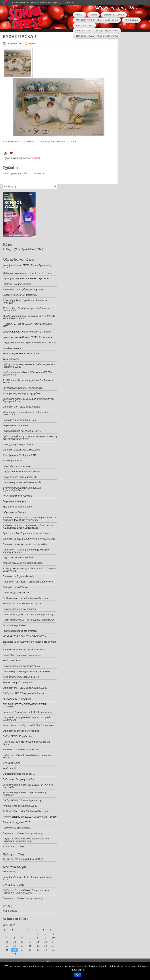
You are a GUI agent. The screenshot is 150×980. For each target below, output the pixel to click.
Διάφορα (32, 44)
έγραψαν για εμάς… (13, 348)
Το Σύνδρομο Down (13, 461)
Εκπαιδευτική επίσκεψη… (16, 625)
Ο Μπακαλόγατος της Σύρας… (19, 774)
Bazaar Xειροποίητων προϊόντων (20, 295)
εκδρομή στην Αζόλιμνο (15, 512)
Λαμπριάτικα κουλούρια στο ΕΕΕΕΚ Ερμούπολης (29, 725)
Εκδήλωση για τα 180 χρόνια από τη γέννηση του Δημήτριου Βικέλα (29, 400)
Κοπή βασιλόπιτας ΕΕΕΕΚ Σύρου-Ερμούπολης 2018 (27, 266)
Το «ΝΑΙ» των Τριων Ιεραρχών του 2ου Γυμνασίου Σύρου (29, 381)
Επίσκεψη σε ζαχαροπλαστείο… (20, 576)
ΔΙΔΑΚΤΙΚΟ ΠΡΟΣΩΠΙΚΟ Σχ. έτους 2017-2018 (97, 36)
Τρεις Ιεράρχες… (12, 359)
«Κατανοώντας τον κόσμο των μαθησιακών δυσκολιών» (25, 413)
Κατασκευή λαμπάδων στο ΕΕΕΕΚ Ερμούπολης (28, 712)
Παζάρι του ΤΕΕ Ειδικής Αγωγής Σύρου (23, 693)
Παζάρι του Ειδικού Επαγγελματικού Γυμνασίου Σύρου (27, 756)
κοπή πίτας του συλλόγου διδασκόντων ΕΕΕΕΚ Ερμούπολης (27, 373)
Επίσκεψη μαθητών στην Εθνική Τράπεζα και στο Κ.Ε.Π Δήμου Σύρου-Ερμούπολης (29, 527)
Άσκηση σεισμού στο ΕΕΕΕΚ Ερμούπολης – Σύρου (30, 817)
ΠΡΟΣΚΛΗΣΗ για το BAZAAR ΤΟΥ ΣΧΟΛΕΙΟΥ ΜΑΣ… (27, 325)
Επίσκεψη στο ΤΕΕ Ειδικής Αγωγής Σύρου (25, 688)
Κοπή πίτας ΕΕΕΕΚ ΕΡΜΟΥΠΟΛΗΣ (22, 354)
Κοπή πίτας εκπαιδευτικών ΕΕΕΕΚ (21, 677)
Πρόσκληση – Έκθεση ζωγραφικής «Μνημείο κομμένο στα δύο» (26, 551)
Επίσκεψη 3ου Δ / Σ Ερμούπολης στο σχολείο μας (29, 539)
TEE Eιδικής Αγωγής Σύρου (17, 507)
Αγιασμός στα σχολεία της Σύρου (20, 806)
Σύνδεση (69, 2)
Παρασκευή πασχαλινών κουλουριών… (23, 482)
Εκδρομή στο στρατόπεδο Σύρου (20, 420)
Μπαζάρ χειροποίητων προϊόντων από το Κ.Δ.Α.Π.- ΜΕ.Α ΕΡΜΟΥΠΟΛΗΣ (30, 317)
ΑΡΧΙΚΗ (79, 15)
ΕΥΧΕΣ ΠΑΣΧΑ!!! (12, 763)
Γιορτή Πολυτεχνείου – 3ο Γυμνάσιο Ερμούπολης (28, 620)
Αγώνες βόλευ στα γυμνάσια (17, 496)
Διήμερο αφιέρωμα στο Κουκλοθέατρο (23, 563)
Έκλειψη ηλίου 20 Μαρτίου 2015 (20, 455)
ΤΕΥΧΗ (94, 15)
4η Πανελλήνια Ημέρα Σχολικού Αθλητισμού (26, 811)
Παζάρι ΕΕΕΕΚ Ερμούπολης (18, 736)
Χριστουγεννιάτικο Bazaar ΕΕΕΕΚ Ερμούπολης (28, 337)
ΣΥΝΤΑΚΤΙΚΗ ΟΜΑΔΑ (114, 15)
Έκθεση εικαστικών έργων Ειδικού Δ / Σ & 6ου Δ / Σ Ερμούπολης (29, 570)
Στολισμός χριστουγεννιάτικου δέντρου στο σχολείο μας (29, 643)
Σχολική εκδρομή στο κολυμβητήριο (21, 666)
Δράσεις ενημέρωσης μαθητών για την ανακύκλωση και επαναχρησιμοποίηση (30, 438)
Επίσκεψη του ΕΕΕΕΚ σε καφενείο (21, 750)
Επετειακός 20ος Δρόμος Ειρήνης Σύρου (24, 289)
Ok (78, 975)
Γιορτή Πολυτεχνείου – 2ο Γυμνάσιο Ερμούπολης (28, 614)
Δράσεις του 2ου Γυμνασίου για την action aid (27, 533)
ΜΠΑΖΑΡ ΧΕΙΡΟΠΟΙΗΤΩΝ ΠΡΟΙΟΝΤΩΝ (24, 636)
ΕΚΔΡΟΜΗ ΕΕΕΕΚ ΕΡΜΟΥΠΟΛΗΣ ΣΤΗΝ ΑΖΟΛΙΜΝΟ (25, 705)
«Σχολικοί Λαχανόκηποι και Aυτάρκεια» (23, 388)
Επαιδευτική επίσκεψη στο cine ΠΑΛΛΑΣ (24, 650)
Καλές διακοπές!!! (12, 661)
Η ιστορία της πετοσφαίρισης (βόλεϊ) (22, 393)
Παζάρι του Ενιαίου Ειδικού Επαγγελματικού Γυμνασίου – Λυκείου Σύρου (26, 840)
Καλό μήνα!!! (9, 768)
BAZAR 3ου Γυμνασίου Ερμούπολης (22, 655)
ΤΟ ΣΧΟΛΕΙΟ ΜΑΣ (84, 25)
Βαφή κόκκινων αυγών (14, 501)
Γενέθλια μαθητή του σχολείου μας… (22, 431)
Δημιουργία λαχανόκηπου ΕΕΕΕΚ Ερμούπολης (27, 279)
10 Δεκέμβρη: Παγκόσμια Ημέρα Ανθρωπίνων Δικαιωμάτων (27, 309)
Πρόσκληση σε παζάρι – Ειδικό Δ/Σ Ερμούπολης (28, 582)
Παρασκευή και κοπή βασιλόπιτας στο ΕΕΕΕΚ (27, 671)
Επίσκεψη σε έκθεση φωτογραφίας (21, 731)
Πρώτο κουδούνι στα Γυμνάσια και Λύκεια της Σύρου (26, 743)
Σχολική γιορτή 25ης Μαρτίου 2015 (21, 477)
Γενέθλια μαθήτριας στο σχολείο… (21, 631)
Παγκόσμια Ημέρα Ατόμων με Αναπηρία (24, 833)
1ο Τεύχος (8, 249)
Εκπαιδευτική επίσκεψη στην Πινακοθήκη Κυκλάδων (24, 794)
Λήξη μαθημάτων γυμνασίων (18, 557)
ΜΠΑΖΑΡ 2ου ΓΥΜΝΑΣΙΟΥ (17, 699)
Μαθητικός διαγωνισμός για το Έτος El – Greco (27, 273)
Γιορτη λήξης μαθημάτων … (17, 593)
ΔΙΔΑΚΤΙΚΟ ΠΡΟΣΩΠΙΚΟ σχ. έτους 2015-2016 (97, 20)
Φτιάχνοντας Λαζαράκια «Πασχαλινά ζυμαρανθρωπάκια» (22, 489)
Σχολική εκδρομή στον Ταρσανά (19, 609)
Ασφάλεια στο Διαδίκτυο (15, 425)
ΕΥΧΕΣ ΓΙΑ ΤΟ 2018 (14, 846)
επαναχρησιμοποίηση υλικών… (19, 444)
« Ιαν (14, 954)
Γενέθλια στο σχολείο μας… (17, 828)
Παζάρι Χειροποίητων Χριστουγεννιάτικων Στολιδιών (30, 343)
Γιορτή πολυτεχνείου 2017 (16, 822)
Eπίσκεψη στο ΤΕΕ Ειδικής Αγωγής (21, 407)
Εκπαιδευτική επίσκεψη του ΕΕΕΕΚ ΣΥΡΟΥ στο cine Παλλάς (28, 786)
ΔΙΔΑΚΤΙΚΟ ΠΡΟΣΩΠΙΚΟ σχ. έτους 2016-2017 (97, 31)
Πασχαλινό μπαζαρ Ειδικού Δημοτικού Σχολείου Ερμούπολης (28, 719)
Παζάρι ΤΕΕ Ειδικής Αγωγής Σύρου (21, 472)
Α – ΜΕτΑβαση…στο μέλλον (113, 8)
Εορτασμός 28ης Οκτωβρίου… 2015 (22, 604)
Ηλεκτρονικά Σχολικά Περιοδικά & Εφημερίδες (36, 2)
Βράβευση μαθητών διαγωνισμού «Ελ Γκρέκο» (27, 332)
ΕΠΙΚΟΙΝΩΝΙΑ (131, 20)
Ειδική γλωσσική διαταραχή (17, 466)
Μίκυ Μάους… (10, 872)
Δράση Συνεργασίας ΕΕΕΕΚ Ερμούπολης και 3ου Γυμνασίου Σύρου (29, 366)
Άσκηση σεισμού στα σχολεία (18, 682)
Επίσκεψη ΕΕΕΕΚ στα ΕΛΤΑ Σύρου (21, 450)
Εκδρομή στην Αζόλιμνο (15, 587)
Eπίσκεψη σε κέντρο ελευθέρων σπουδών (25, 544)
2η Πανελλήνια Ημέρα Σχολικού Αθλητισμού (26, 598)
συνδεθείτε (39, 173)
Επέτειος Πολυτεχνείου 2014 (18, 284)
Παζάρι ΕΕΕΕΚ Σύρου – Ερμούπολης (22, 800)
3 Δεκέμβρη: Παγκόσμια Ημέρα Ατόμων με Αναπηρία (25, 302)
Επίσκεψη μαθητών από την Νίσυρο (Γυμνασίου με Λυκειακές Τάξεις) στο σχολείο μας (29, 519)
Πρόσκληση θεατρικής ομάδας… (20, 779)
